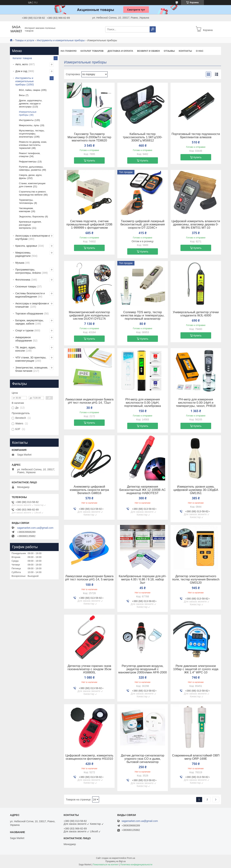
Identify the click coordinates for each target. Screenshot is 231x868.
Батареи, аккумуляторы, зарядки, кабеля (30, 322)
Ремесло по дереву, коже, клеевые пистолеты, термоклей (33, 145)
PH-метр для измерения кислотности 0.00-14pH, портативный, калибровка (143, 403)
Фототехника (23, 280)
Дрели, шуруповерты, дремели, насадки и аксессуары (31, 104)
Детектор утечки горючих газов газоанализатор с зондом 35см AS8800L (89, 669)
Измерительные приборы (28, 113)
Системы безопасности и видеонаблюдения (30, 295)
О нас (200, 51)
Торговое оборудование (29, 314)
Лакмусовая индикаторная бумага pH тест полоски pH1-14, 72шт (89, 401)
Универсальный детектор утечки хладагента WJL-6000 (196, 314)
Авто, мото (22, 64)
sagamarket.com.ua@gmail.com (35, 528)
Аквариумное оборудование (24, 339)
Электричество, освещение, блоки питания (32, 369)
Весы (22, 95)
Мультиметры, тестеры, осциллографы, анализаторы (32, 134)
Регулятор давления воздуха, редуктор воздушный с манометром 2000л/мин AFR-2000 (143, 669)
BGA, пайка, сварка (30, 90)
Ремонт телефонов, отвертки (30, 155)
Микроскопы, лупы (29, 125)
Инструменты (26, 120)
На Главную (69, 51)
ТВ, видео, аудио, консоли (26, 349)
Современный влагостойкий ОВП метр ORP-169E (196, 757)
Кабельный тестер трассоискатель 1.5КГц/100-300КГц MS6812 (142, 137)
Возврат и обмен (149, 51)
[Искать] (153, 29)
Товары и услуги (25, 40)
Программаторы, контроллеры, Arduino (28, 271)
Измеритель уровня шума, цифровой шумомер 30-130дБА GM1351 (196, 490)
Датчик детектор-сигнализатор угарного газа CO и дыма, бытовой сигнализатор (143, 759)
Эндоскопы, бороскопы (32, 217)
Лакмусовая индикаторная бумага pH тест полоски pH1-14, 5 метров (89, 578)
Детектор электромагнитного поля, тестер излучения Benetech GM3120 (196, 580)
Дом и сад (21, 71)
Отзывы (169, 51)
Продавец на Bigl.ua (115, 861)
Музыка (20, 263)
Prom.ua (131, 858)
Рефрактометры (28, 162)
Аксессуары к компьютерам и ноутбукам (33, 237)
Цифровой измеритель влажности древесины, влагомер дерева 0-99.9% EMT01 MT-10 (196, 225)
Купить (91, 161)
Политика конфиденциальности (136, 865)
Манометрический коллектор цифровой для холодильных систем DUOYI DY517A (89, 316)
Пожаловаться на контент (106, 865)
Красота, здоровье (26, 246)
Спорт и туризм (24, 330)
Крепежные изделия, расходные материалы (30, 225)
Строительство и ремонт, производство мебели (33, 193)
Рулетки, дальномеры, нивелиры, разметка (31, 168)
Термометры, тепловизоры (26, 201)
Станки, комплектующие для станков (32, 185)
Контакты (185, 51)
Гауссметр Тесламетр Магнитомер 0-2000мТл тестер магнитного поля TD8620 (89, 137)
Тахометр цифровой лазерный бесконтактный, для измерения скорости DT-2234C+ (143, 225)
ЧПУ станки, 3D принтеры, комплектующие (31, 359)
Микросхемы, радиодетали (23, 254)
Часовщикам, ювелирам (26, 210)
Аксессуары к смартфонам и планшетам (32, 305)
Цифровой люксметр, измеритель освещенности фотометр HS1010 (89, 757)
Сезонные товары (26, 287)
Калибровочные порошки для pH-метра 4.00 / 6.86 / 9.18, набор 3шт (143, 580)
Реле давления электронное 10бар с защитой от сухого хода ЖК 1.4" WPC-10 (196, 669)
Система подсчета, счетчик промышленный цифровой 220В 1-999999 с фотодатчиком (89, 225)
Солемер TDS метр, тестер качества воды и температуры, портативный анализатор (143, 316)
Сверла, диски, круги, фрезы (31, 177)
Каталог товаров (92, 51)
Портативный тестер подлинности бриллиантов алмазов (196, 136)
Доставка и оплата (120, 51)
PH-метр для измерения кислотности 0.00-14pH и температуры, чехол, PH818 (196, 403)
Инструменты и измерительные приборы (61, 40)
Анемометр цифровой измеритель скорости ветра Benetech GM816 (89, 490)
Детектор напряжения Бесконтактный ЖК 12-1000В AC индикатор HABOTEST (143, 490)
